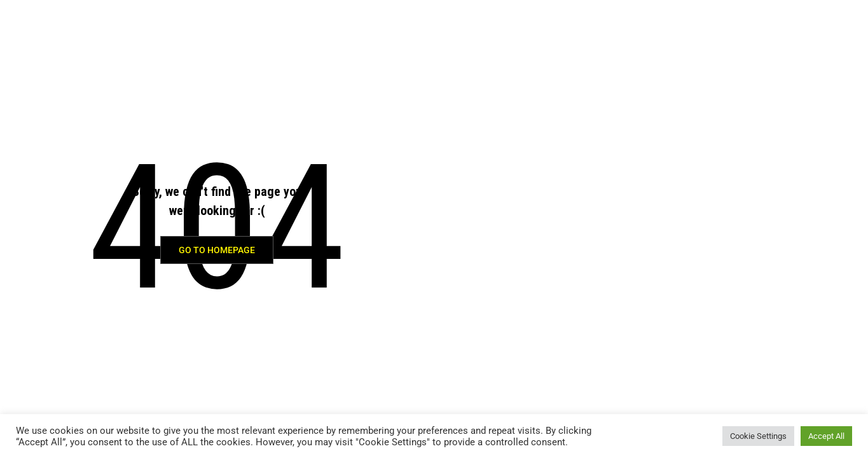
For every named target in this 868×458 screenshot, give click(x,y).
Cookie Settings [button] (758, 436)
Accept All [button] (826, 436)
